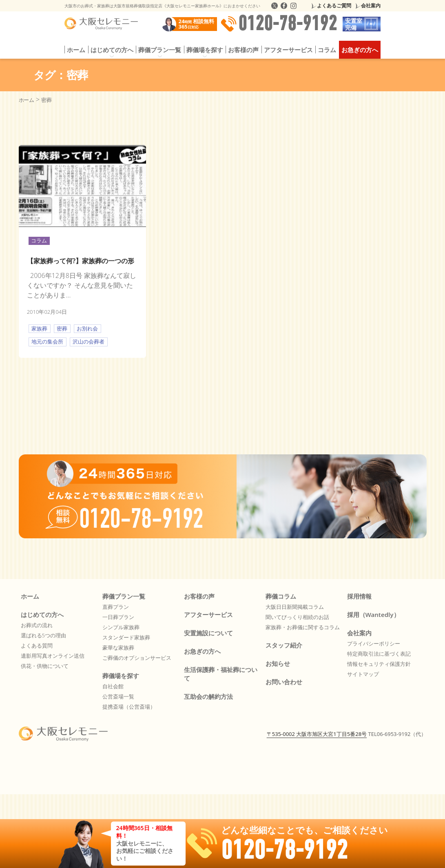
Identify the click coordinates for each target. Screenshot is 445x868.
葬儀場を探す (205, 50)
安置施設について (208, 633)
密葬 (62, 328)
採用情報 (359, 596)
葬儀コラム (281, 596)
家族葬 (39, 328)
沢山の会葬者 (89, 341)
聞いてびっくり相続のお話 (297, 617)
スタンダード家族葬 (126, 637)
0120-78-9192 (279, 24)
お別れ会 (87, 328)
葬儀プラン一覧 (160, 50)
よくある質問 (37, 645)
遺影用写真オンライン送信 (53, 656)
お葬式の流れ (37, 625)
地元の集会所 (47, 341)
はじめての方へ (112, 50)
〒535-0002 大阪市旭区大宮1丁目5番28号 (317, 734)
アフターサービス (288, 50)
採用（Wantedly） (373, 615)
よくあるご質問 (334, 6)
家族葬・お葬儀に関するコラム (303, 627)
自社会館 (113, 686)
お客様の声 (243, 50)
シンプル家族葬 (121, 627)
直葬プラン (116, 607)
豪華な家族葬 (118, 648)
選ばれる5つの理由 (43, 635)
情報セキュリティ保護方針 (379, 664)
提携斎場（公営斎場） (129, 707)
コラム (327, 50)
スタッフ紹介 (284, 645)
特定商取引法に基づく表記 (379, 654)
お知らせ (278, 663)
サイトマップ (363, 674)
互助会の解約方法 (208, 696)
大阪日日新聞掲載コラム (295, 607)
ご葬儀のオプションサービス (137, 658)
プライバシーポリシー (374, 643)
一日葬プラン (118, 617)
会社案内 (371, 6)
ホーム (76, 50)
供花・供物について (45, 666)
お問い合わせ (284, 682)
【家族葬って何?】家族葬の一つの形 (81, 261)
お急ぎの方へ (360, 50)
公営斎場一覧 (118, 696)
